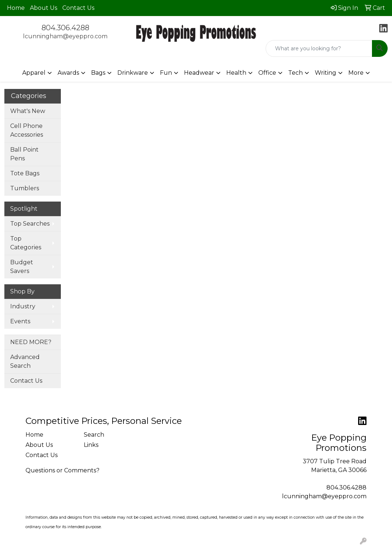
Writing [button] (326, 73)
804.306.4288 (65, 28)
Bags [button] (98, 73)
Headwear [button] (199, 73)
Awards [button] (68, 73)
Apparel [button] (34, 73)
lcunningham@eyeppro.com (65, 36)
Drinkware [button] (133, 73)
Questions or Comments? (62, 470)
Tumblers (25, 188)
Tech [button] (295, 73)
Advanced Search (25, 361)
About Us (44, 8)
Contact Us (78, 8)
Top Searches (30, 224)
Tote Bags (25, 173)
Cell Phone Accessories (27, 130)
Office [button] (267, 73)
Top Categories (26, 243)
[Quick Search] (319, 48)
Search (94, 435)
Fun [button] (166, 73)
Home (16, 8)
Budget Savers (22, 267)
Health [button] (236, 73)
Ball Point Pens (24, 154)
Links (91, 445)
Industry (23, 306)
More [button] (356, 73)
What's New (28, 111)
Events (20, 321)
